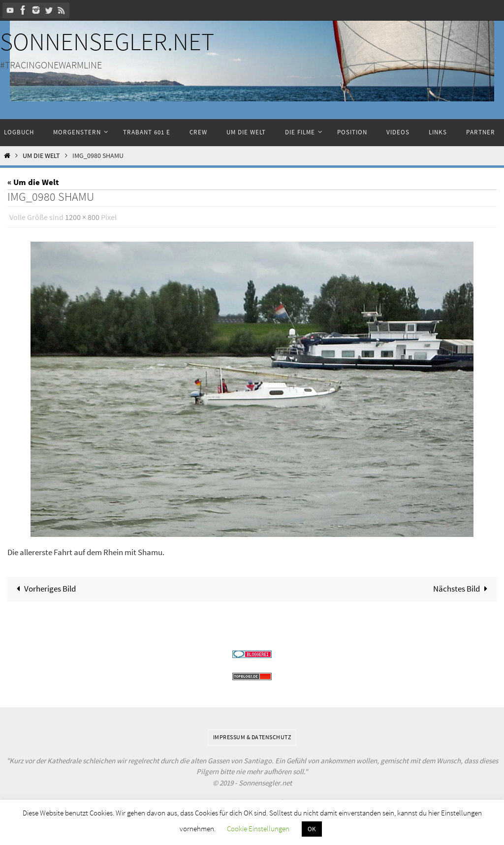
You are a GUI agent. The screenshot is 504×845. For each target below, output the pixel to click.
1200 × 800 (82, 217)
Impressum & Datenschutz (252, 737)
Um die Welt (41, 156)
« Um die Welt (33, 182)
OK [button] (312, 829)
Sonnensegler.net (107, 42)
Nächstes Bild (462, 589)
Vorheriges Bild (44, 589)
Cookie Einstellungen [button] (258, 829)
